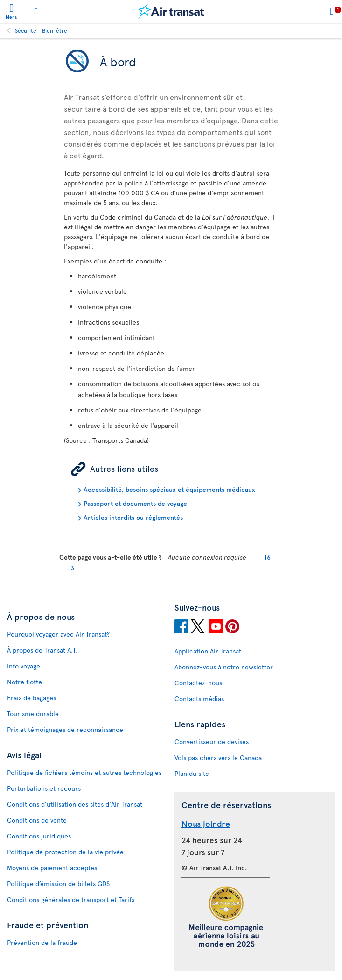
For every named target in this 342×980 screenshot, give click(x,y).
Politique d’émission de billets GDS (58, 884)
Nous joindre (206, 823)
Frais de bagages (31, 698)
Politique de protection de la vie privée (65, 852)
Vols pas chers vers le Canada (218, 757)
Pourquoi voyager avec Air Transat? (58, 634)
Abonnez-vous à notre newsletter (224, 667)
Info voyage (24, 666)
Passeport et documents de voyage (135, 503)
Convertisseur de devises (212, 742)
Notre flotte (24, 682)
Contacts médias (199, 699)
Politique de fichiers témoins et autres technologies (84, 772)
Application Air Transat (208, 651)
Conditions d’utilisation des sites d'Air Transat (75, 804)
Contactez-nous (198, 683)
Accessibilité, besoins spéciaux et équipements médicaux (169, 489)
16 (267, 557)
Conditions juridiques (39, 836)
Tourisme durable (33, 714)
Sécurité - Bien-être (41, 30)
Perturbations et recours (44, 788)
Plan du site (192, 773)
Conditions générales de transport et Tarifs (71, 899)
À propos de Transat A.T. (42, 650)
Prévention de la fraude (42, 942)
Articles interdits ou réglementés (133, 517)
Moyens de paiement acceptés (52, 868)
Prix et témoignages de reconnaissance (65, 729)
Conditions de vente (37, 820)
